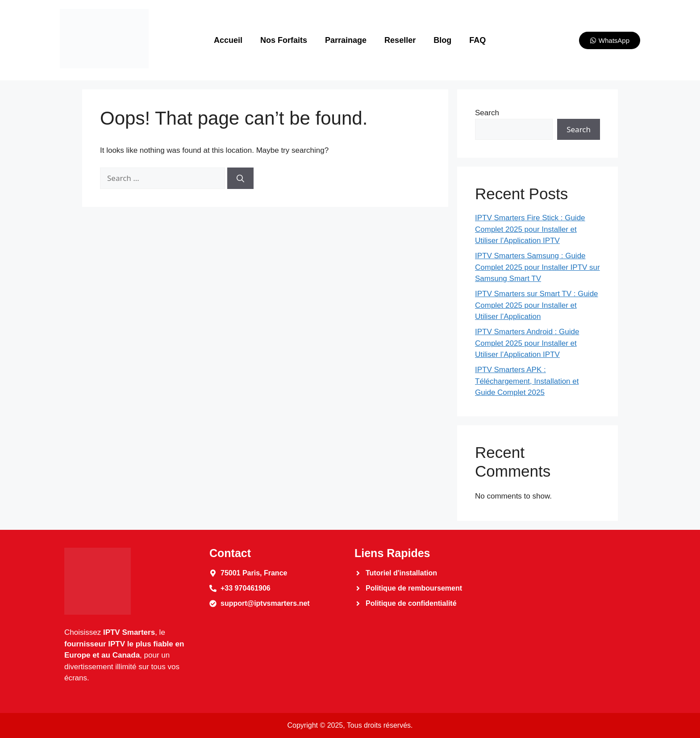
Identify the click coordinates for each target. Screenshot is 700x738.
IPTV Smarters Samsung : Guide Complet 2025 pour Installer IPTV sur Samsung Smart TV (537, 267)
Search (487, 113)
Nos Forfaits (284, 40)
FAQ (477, 40)
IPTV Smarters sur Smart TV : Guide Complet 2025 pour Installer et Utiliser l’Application (537, 305)
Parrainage (346, 40)
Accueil (228, 40)
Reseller (400, 40)
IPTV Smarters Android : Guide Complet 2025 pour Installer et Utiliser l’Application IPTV (527, 343)
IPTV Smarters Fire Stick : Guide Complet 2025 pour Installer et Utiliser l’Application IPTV (530, 229)
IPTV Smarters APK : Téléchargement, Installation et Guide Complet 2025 (527, 381)
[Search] (240, 178)
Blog (442, 40)
